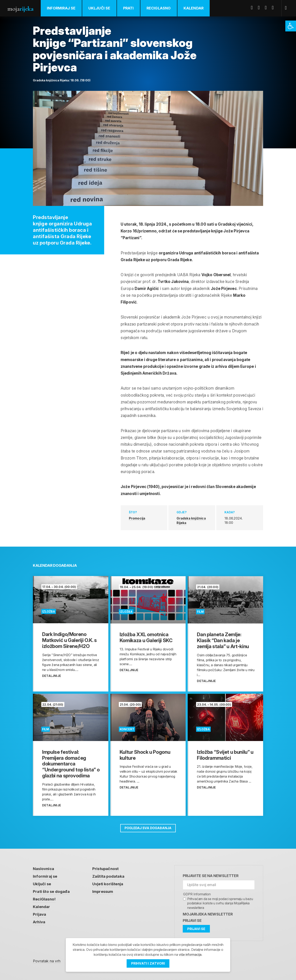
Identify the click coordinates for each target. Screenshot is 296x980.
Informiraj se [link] (62, 8)
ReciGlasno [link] (159, 8)
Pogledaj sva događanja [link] (148, 828)
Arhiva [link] (39, 922)
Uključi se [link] (100, 8)
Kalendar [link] (194, 8)
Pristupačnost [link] (106, 868)
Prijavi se (192, 920)
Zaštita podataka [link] (109, 876)
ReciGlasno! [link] (44, 899)
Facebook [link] (253, 8)
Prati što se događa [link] (51, 891)
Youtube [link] (267, 8)
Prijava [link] (39, 915)
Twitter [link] (260, 8)
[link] (291, 26)
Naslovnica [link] (43, 868)
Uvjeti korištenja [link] (108, 884)
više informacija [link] (190, 955)
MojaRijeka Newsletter (208, 914)
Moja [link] (21, 9)
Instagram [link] (274, 8)
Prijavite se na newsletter (211, 875)
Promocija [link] (137, 518)
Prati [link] (129, 8)
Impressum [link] (103, 891)
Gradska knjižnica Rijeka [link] (191, 520)
